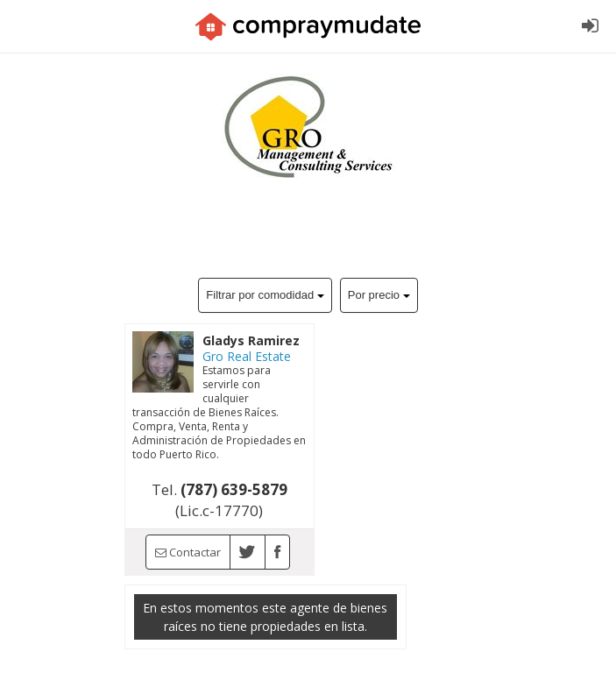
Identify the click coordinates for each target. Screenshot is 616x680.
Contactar (188, 552)
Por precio (379, 295)
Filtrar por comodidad (265, 295)
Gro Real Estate (247, 356)
